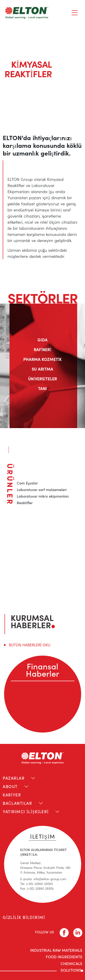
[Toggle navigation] (75, 13)
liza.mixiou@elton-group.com (40, 576)
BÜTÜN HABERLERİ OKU (30, 645)
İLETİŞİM (42, 836)
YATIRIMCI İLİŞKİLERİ (26, 811)
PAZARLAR (14, 778)
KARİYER (12, 795)
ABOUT (10, 786)
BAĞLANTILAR (17, 803)
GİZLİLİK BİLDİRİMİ (24, 917)
